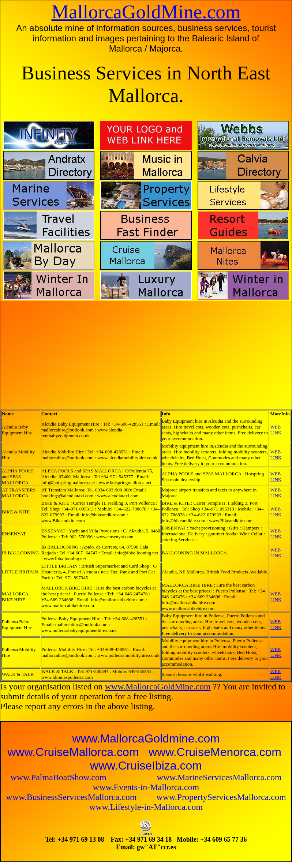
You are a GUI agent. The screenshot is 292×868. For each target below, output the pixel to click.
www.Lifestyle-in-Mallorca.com (146, 807)
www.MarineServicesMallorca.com (219, 777)
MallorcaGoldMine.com (146, 12)
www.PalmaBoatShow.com (59, 777)
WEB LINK (276, 430)
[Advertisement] (82, 353)
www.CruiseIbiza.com (146, 766)
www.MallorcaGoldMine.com (158, 686)
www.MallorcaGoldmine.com (146, 738)
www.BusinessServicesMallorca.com (72, 797)
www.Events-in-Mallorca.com (146, 787)
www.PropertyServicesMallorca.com (221, 797)
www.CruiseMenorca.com (215, 752)
